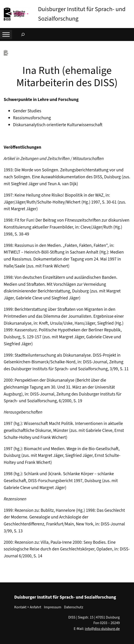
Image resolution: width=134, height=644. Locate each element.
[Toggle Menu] (6, 34)
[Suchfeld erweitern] (23, 35)
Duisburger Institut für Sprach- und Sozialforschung (65, 597)
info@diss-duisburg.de (102, 629)
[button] (131, 4)
